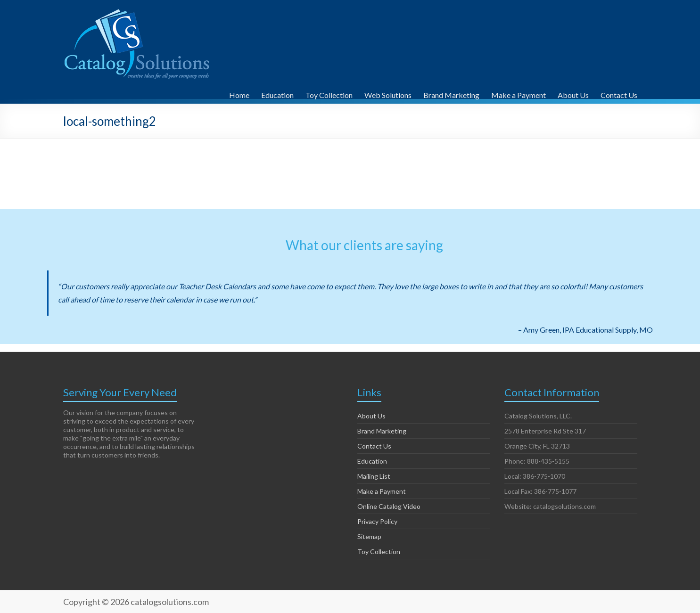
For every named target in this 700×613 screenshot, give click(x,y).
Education (277, 94)
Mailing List (374, 476)
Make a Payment (519, 94)
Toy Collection (329, 94)
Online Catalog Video (389, 506)
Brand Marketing (451, 94)
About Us (573, 94)
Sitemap (369, 536)
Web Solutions (388, 94)
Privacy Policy (377, 521)
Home (239, 94)
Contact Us (619, 94)
